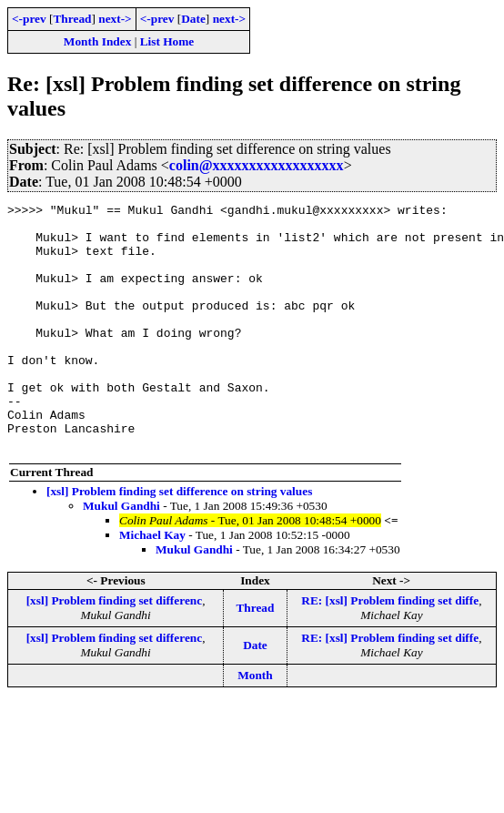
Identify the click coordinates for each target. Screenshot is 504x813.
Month (255, 724)
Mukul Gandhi (121, 555)
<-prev (29, 19)
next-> (115, 19)
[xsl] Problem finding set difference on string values (179, 540)
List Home (167, 41)
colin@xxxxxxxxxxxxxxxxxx (257, 165)
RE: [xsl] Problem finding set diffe (390, 650)
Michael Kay (152, 584)
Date (193, 19)
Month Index (97, 41)
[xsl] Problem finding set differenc (115, 650)
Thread (72, 19)
